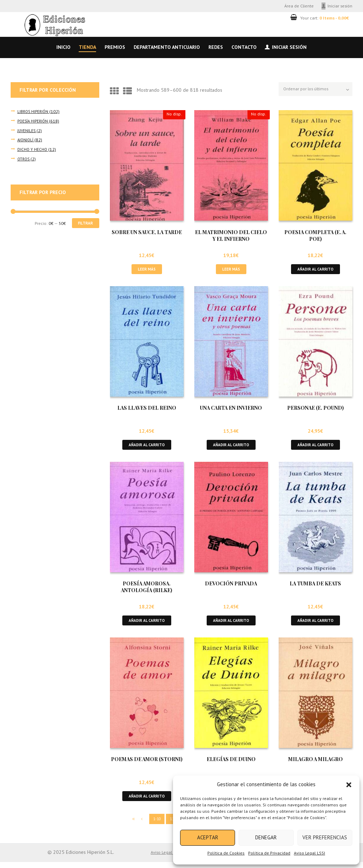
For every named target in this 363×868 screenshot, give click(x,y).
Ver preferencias (325, 837)
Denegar (266, 837)
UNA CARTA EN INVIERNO (231, 410)
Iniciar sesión (340, 6)
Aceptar (208, 837)
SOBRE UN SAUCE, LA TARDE (147, 232)
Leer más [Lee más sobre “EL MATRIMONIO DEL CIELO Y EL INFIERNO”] (231, 270)
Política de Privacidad (269, 853)
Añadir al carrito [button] (315, 270)
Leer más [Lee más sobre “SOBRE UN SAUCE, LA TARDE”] (147, 270)
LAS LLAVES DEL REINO (147, 410)
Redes (216, 47)
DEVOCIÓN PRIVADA (231, 587)
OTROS (24, 158)
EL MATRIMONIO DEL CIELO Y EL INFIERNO (231, 236)
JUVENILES (27, 130)
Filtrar (84, 223)
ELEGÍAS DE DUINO (231, 764)
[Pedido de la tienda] (312, 90)
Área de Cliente (299, 6)
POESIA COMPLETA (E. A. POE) (315, 236)
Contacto (244, 47)
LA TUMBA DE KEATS (315, 587)
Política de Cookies (226, 853)
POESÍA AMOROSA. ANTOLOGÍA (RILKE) (147, 590)
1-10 (149, 825)
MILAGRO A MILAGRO (315, 764)
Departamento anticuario (167, 47)
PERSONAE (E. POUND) (315, 410)
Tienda (87, 47)
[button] (349, 785)
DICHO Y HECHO (33, 148)
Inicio (63, 47)
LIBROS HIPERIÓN (33, 111)
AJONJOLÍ (26, 139)
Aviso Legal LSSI (309, 853)
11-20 (169, 825)
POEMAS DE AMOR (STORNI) (147, 764)
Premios (115, 47)
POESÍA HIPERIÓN (33, 121)
